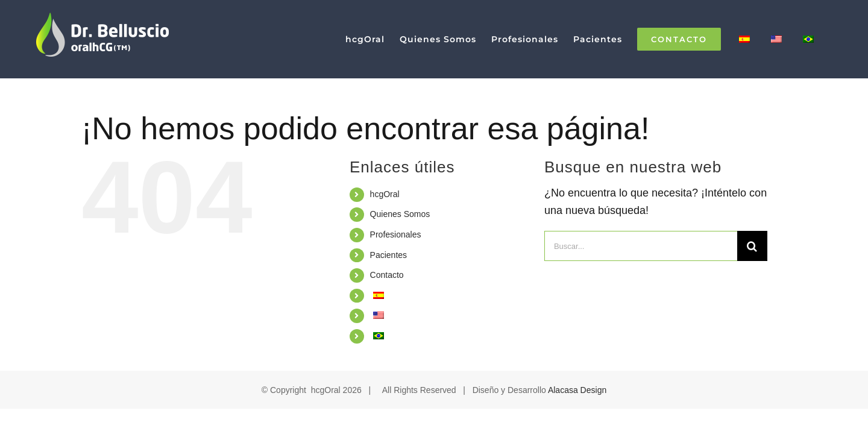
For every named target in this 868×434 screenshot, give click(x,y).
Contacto (387, 275)
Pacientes (388, 255)
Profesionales (396, 234)
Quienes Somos (400, 214)
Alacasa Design (577, 390)
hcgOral (385, 194)
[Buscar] (752, 246)
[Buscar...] (641, 246)
